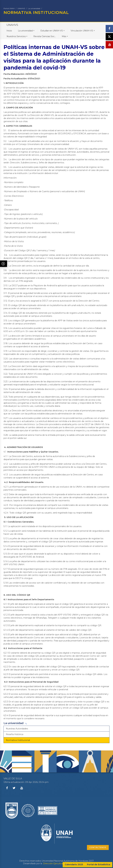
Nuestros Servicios (17, 36)
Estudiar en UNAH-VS (53, 31)
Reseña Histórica (15, 734)
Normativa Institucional (18, 740)
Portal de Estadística (99, 864)
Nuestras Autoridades (17, 729)
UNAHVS (21, 8)
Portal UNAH (9, 8)
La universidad (34, 8)
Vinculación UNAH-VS (83, 31)
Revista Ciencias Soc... (45, 36)
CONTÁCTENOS (98, 847)
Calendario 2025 (74, 864)
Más (65, 36)
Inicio (9, 31)
